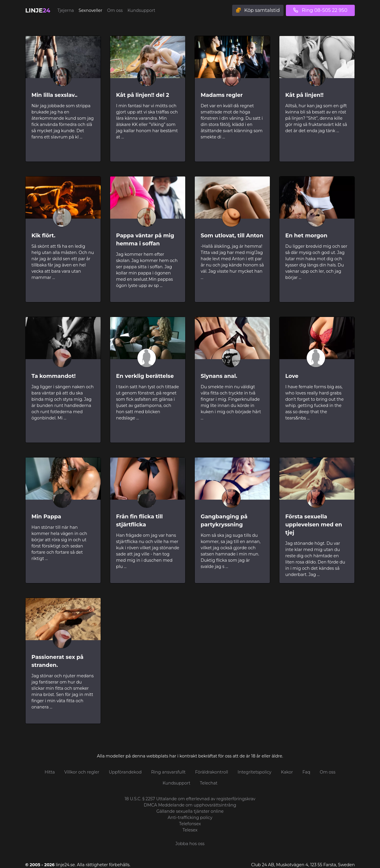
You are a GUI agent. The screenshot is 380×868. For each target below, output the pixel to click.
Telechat (209, 783)
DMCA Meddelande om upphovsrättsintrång (190, 805)
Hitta (50, 772)
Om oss (115, 10)
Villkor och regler (82, 772)
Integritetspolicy (254, 772)
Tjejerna (66, 10)
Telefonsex (190, 824)
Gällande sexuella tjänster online (190, 811)
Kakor (287, 772)
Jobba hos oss (190, 844)
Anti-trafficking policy (190, 818)
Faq (306, 772)
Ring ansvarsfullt (168, 772)
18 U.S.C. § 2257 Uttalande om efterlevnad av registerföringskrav (190, 799)
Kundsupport (141, 10)
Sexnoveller (91, 10)
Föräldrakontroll (212, 772)
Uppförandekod (125, 772)
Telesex (190, 830)
